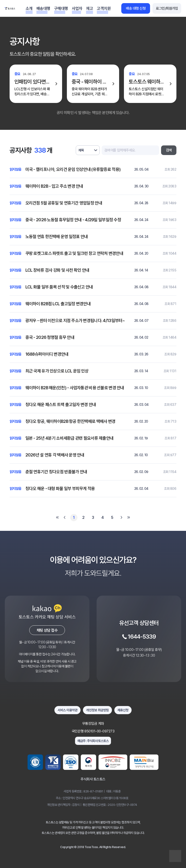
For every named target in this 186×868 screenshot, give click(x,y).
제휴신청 (123, 710)
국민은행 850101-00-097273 (93, 731)
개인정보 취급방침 (97, 710)
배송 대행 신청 (136, 8)
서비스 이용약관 (67, 710)
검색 (169, 150)
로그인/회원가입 (167, 8)
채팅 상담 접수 (47, 630)
